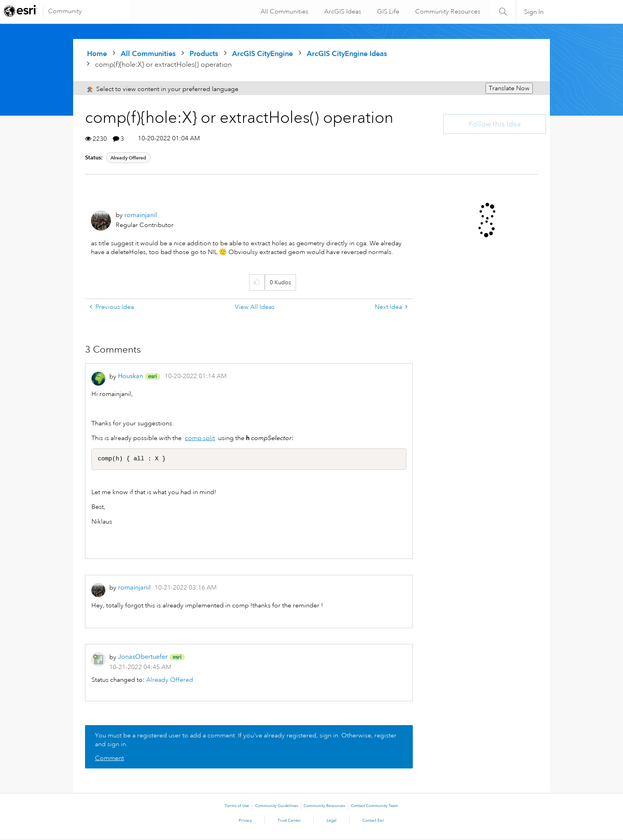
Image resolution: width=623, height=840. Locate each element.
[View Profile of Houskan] (131, 376)
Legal (332, 822)
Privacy (245, 822)
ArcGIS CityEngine (262, 53)
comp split (200, 438)
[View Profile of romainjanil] (141, 215)
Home (97, 53)
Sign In (534, 12)
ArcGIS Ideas (341, 12)
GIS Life (387, 12)
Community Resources (447, 12)
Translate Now (509, 88)
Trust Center (289, 822)
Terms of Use (237, 807)
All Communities (283, 12)
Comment (109, 759)
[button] (257, 282)
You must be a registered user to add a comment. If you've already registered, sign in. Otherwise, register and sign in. (246, 741)
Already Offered (128, 158)
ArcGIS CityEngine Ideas (347, 53)
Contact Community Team (374, 807)
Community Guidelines (277, 807)
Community (65, 11)
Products (204, 53)
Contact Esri (373, 822)
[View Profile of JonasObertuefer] (143, 658)
